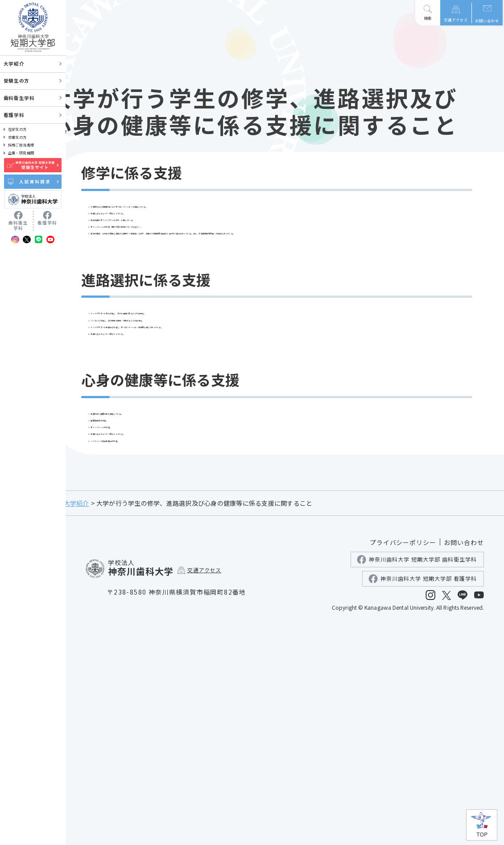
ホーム (96, 720)
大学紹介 (127, 720)
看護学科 (14, 115)
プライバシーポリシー (403, 759)
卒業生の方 (17, 137)
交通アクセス (456, 19)
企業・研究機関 (21, 153)
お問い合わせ (487, 20)
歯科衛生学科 (19, 98)
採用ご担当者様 (21, 145)
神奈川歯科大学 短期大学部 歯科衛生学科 (417, 776)
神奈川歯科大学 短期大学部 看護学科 (423, 795)
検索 (428, 18)
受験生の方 (17, 81)
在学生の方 (17, 129)
